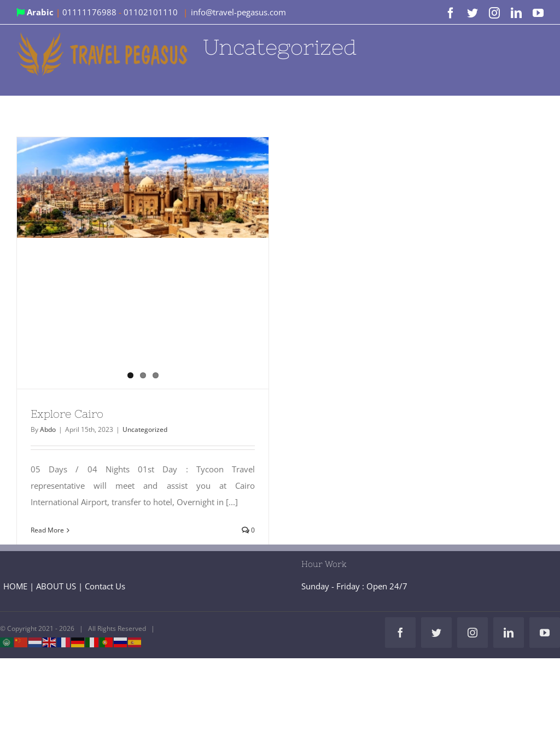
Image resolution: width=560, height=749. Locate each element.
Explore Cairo (67, 414)
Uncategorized (145, 429)
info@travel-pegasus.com (238, 12)
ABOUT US (56, 586)
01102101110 (152, 12)
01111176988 (91, 12)
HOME (15, 586)
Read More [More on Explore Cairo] (47, 530)
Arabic (36, 12)
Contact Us (105, 586)
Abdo (48, 429)
